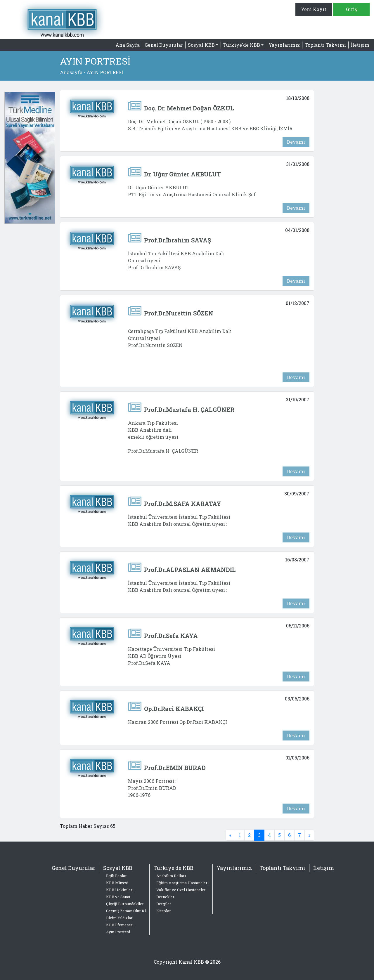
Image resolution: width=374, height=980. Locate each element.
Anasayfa (71, 72)
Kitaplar (164, 911)
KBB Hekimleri (120, 890)
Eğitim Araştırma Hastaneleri (182, 883)
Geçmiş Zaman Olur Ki (126, 911)
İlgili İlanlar (116, 876)
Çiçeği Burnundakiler (125, 904)
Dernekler (165, 897)
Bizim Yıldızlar (119, 918)
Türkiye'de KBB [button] (242, 45)
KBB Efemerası (120, 925)
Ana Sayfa (128, 45)
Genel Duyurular (164, 45)
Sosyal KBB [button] (201, 45)
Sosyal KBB (118, 868)
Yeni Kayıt (314, 9)
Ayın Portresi (118, 932)
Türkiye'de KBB (173, 868)
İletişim (360, 45)
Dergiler (164, 904)
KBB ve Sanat (118, 897)
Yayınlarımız (284, 45)
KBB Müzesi (117, 883)
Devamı (296, 142)
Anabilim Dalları (171, 876)
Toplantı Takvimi (325, 45)
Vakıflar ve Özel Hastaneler (181, 890)
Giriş (352, 9)
